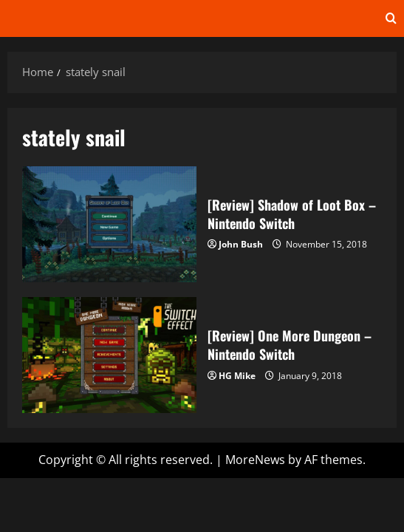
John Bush (241, 244)
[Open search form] (391, 18)
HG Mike (237, 376)
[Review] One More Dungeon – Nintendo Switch (109, 355)
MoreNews (255, 460)
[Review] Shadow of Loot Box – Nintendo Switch (109, 224)
